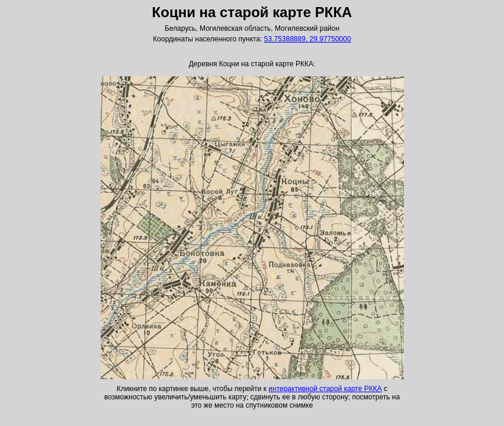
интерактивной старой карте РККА (325, 389)
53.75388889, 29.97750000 (308, 39)
